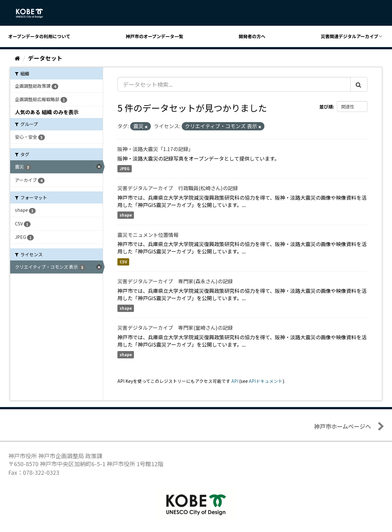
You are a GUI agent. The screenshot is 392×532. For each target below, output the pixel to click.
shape (126, 215)
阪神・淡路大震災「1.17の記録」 (155, 149)
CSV (123, 262)
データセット (45, 58)
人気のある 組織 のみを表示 (47, 112)
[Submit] (359, 84)
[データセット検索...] (234, 84)
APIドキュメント (266, 381)
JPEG (125, 169)
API (235, 381)
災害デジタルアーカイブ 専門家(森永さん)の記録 (175, 281)
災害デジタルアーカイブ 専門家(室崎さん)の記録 (175, 328)
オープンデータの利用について (39, 36)
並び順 (326, 107)
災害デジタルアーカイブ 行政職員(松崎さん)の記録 (178, 188)
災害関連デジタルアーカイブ (350, 36)
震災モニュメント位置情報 (148, 235)
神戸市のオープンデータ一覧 (154, 36)
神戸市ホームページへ (343, 426)
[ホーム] (17, 58)
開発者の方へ (252, 36)
